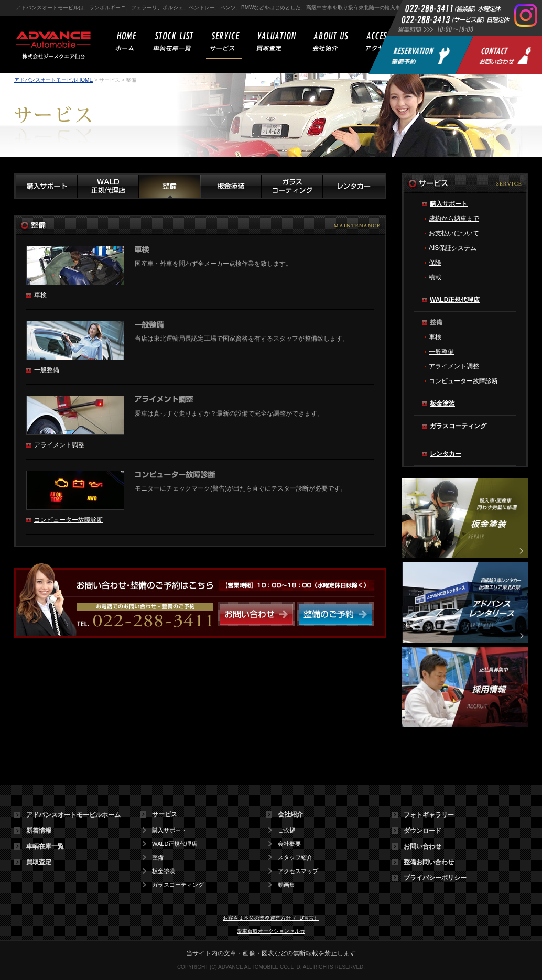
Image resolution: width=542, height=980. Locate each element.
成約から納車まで (454, 219)
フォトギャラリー (429, 815)
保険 (435, 263)
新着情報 (39, 831)
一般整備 (47, 370)
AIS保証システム (453, 248)
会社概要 (289, 844)
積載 (435, 277)
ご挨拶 (286, 830)
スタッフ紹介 (295, 858)
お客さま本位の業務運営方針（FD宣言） (271, 918)
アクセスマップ (298, 871)
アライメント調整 (59, 445)
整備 (158, 858)
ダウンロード (422, 831)
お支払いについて (454, 233)
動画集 (286, 885)
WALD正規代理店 (455, 300)
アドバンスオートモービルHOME (53, 80)
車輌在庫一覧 (45, 846)
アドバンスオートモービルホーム (73, 815)
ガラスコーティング (458, 426)
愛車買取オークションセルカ (271, 931)
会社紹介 (290, 814)
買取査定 (39, 862)
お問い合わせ (422, 846)
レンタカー (446, 454)
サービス (165, 814)
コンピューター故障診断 (69, 520)
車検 (40, 295)
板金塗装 (442, 404)
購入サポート (449, 204)
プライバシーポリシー (435, 878)
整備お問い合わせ (429, 862)
